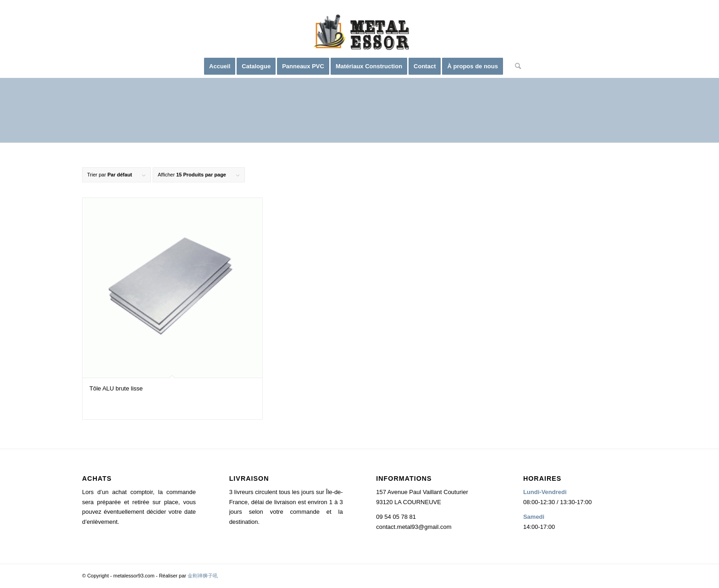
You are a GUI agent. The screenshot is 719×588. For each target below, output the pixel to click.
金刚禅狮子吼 (203, 576)
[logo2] (359, 34)
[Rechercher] (515, 66)
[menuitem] (220, 66)
